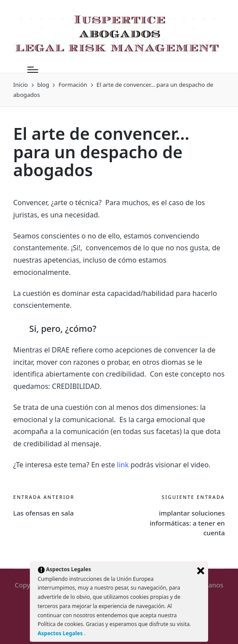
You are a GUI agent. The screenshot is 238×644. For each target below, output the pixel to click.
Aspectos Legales (61, 633)
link (123, 465)
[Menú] (33, 70)
